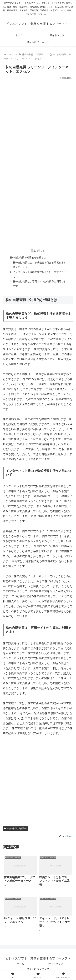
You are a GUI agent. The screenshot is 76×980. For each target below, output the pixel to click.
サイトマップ (56, 964)
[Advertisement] (38, 120)
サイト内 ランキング (38, 969)
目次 (33, 250)
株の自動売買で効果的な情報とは (28, 257)
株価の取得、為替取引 (16, 829)
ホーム (20, 964)
